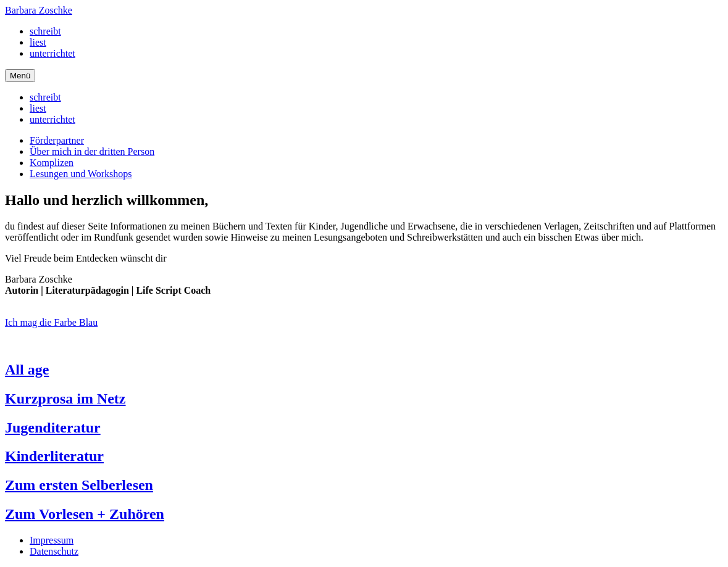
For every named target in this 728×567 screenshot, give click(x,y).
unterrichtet (52, 53)
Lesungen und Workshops (81, 174)
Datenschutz (54, 551)
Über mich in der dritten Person (92, 151)
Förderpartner (57, 140)
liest (38, 42)
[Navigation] (20, 76)
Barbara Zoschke (39, 10)
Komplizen (52, 163)
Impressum (52, 540)
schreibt (45, 31)
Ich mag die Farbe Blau (51, 322)
